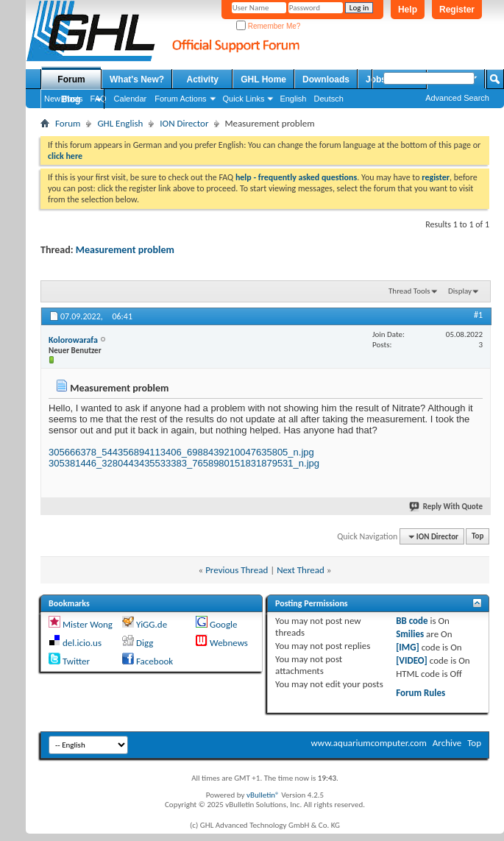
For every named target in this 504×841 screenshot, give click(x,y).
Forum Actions (180, 99)
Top (478, 537)
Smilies (410, 634)
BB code (412, 621)
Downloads (326, 79)
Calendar (131, 99)
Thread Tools (409, 291)
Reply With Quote (447, 507)
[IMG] (408, 647)
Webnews (229, 643)
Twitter (76, 661)
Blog (71, 99)
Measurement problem (125, 250)
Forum (71, 79)
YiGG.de (152, 624)
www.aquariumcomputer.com (368, 743)
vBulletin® (263, 795)
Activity (203, 79)
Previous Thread (237, 570)
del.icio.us (82, 643)
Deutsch (328, 99)
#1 (478, 315)
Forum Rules (420, 693)
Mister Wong (88, 624)
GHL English (120, 123)
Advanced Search (457, 98)
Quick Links (244, 99)
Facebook (155, 661)
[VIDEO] (412, 660)
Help (408, 10)
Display (460, 291)
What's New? (137, 79)
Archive (447, 743)
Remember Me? (268, 26)
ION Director (184, 123)
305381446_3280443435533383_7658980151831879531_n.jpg (184, 463)
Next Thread (301, 570)
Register (457, 10)
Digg (145, 643)
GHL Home (263, 79)
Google (223, 624)
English (293, 99)
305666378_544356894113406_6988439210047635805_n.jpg (181, 452)
